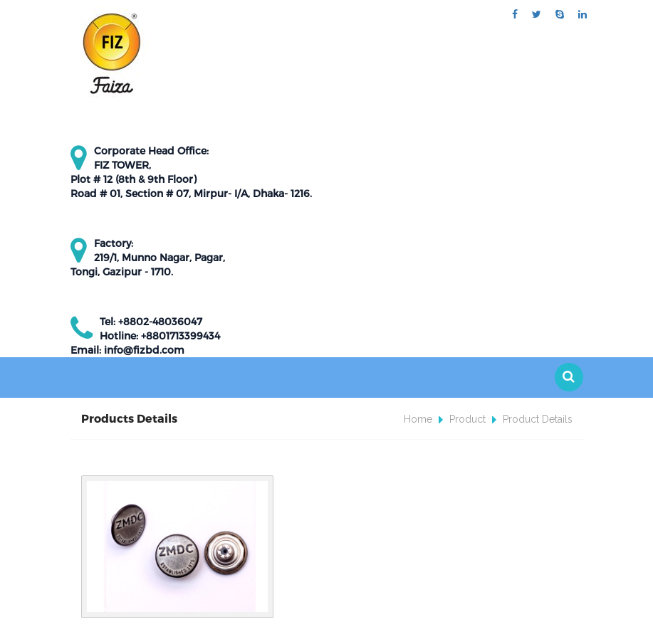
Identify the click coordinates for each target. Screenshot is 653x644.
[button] (569, 377)
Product (467, 419)
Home (418, 419)
